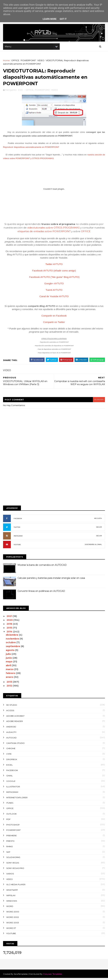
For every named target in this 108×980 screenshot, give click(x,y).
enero (10, 679)
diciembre (12, 637)
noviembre (13, 641)
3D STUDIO (12, 707)
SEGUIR (99, 529)
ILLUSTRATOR (13, 789)
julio (9, 656)
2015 (10, 630)
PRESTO (11, 843)
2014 (10, 634)
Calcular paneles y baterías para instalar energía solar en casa (51, 580)
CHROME (11, 750)
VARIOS (10, 876)
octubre (11, 644)
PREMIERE (12, 838)
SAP (8, 854)
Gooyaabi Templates (53, 976)
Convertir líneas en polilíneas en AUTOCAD (41, 593)
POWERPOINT (28, 61)
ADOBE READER (15, 723)
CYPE (9, 756)
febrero (11, 675)
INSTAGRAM (18, 538)
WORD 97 (11, 930)
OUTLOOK (12, 816)
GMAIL (10, 778)
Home (7, 61)
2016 (10, 626)
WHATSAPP (12, 892)
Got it (63, 19)
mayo (10, 664)
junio (9, 660)
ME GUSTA (98, 520)
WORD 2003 (13, 925)
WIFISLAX (11, 897)
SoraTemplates (21, 976)
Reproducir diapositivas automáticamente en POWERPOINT (31, 149)
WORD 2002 (13, 919)
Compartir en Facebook (54, 318)
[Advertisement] (54, 480)
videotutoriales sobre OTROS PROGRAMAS (53, 230)
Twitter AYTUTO (54, 266)
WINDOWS (12, 903)
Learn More (50, 19)
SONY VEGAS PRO (15, 870)
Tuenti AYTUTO (54, 292)
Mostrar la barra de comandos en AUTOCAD (42, 567)
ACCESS (10, 712)
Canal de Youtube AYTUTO (54, 298)
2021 (10, 618)
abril (9, 668)
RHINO (10, 848)
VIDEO (41, 61)
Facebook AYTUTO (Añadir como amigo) (54, 272)
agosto (11, 652)
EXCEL (10, 767)
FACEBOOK (18, 521)
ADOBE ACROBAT (16, 718)
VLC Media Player (16, 887)
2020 (10, 622)
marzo (10, 671)
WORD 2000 (13, 914)
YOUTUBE (17, 547)
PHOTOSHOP (13, 827)
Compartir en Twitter (54, 324)
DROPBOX (12, 761)
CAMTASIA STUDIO (16, 745)
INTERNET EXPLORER (17, 799)
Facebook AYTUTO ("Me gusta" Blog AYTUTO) (54, 279)
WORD (10, 908)
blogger (99, 401)
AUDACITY (12, 734)
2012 (10, 688)
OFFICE (15, 61)
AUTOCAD (12, 740)
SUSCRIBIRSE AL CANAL (93, 547)
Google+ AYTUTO (54, 285)
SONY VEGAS (13, 865)
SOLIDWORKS (13, 859)
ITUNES (10, 805)
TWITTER (17, 529)
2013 (10, 684)
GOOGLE (11, 783)
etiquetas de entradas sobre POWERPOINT (44, 233)
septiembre (13, 648)
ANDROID (11, 729)
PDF (9, 821)
